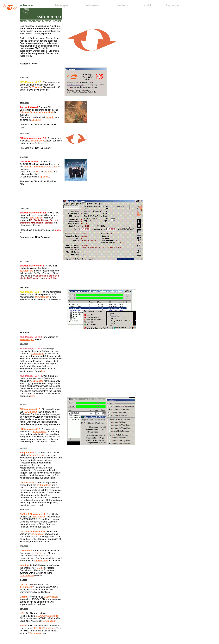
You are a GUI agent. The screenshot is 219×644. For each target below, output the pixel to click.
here (33, 396)
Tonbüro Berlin (36, 455)
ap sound (36, 120)
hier (43, 371)
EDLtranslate (37, 141)
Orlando (50, 117)
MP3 (38, 172)
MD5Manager (37, 87)
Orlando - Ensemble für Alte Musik (37, 112)
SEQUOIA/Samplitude (47, 616)
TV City (39, 553)
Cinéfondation (41, 561)
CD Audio (48, 172)
